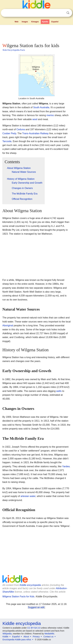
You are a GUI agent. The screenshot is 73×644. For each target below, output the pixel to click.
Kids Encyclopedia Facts (14, 50)
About (26, 637)
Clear (62, 13)
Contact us (48, 637)
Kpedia (45, 22)
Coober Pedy (9, 133)
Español (55, 22)
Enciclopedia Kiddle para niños (17, 640)
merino (50, 115)
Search (68, 13)
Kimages (35, 22)
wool (35, 119)
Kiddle (5, 637)
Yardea (66, 466)
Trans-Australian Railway (35, 133)
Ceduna (21, 129)
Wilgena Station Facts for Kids (18, 597)
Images (25, 22)
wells (59, 391)
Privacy (36, 637)
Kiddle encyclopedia (30, 585)
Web (16, 22)
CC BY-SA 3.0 (34, 628)
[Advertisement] (36, 33)
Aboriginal (8, 325)
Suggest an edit (36, 607)
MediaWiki (49, 634)
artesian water (28, 496)
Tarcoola (7, 141)
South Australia (41, 107)
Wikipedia (7, 634)
